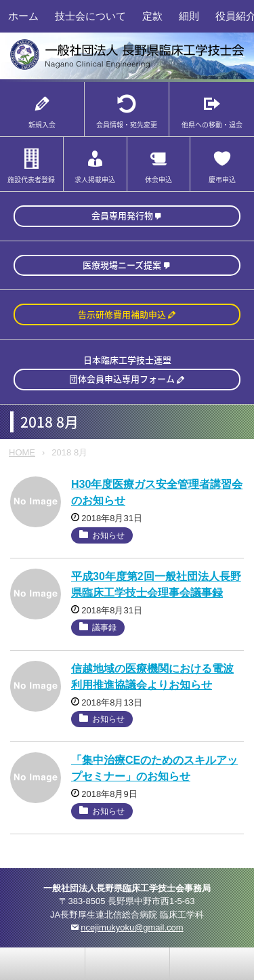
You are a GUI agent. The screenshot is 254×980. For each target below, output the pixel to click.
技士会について (90, 16)
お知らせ (108, 535)
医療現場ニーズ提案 (122, 265)
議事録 (104, 628)
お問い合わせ (43, 964)
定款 (152, 16)
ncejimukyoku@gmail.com (132, 927)
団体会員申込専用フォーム (122, 379)
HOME (22, 452)
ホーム (23, 16)
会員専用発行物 (122, 215)
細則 (189, 16)
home (127, 964)
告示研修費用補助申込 (122, 314)
